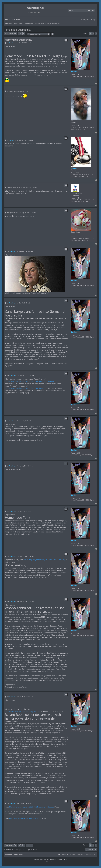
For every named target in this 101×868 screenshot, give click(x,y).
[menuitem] (18, 20)
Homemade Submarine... (18, 30)
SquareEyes (76, 232)
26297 (78, 75)
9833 (77, 173)
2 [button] (93, 33)
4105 (77, 198)
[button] (96, 33)
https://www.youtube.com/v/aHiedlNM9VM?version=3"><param (29, 381)
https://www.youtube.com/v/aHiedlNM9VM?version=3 (25, 388)
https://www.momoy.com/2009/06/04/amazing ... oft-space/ (32, 807)
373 (77, 237)
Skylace (74, 168)
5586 (77, 126)
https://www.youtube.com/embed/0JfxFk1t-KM (23, 712)
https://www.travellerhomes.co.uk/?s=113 (25, 818)
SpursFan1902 (76, 193)
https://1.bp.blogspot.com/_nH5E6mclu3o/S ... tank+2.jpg (45, 560)
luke (73, 121)
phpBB (43, 860)
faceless (74, 72)
